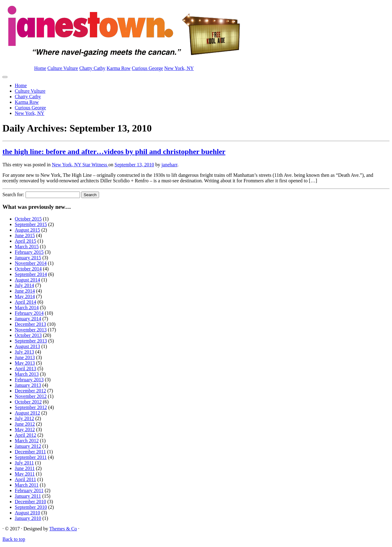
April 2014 (26, 302)
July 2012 (24, 418)
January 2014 (28, 319)
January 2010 (28, 518)
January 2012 (28, 446)
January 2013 (28, 385)
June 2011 (25, 468)
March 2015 (27, 247)
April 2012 (26, 435)
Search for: (13, 194)
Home (40, 68)
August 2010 (27, 513)
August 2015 (27, 230)
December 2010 (30, 502)
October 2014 (28, 269)
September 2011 (31, 457)
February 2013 (29, 380)
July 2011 (24, 463)
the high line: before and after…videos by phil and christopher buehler (114, 152)
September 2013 (31, 341)
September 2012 (31, 407)
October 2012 (28, 402)
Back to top (14, 539)
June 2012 (25, 424)
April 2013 (26, 369)
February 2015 (29, 252)
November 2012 (31, 396)
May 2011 (25, 474)
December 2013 (30, 324)
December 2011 (30, 452)
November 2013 (31, 330)
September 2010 (31, 507)
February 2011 (29, 490)
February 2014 (29, 313)
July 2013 (24, 352)
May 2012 (25, 429)
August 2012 (27, 413)
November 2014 (31, 263)
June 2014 (25, 291)
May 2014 (25, 296)
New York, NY (179, 68)
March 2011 (27, 485)
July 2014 (24, 285)
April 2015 (26, 241)
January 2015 (28, 258)
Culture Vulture (63, 68)
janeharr (170, 165)
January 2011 (28, 496)
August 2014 (27, 280)
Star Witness (95, 165)
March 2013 (27, 374)
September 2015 (31, 224)
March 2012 (27, 441)
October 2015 (28, 219)
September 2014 (31, 274)
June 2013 (25, 357)
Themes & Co (63, 529)
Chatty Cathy (92, 68)
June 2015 (25, 235)
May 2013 (25, 363)
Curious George (147, 68)
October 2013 (28, 335)
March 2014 (27, 308)
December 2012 (30, 391)
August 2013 (27, 346)
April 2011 (25, 479)
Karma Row (119, 68)
